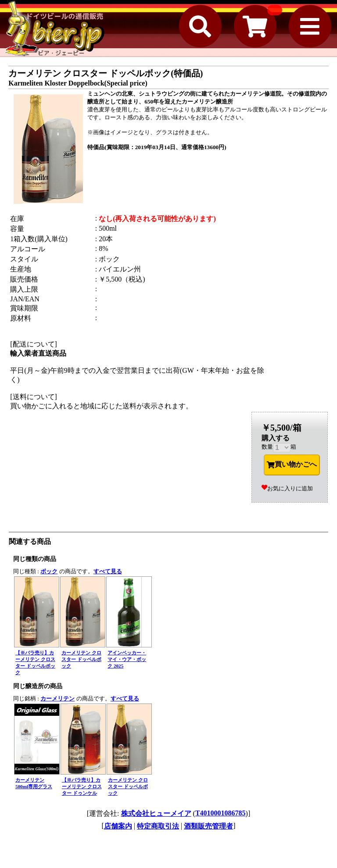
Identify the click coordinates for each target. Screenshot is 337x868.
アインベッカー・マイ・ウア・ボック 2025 (127, 659)
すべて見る (108, 571)
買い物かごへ (292, 464)
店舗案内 (118, 826)
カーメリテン (57, 698)
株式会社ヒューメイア (156, 813)
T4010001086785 (220, 813)
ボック (49, 571)
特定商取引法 (158, 826)
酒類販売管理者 (208, 826)
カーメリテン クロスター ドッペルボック (81, 659)
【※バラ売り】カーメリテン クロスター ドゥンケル (82, 786)
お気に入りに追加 (287, 488)
